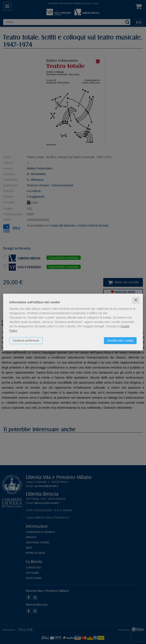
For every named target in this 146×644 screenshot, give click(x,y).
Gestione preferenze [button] (26, 341)
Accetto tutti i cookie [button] (120, 341)
